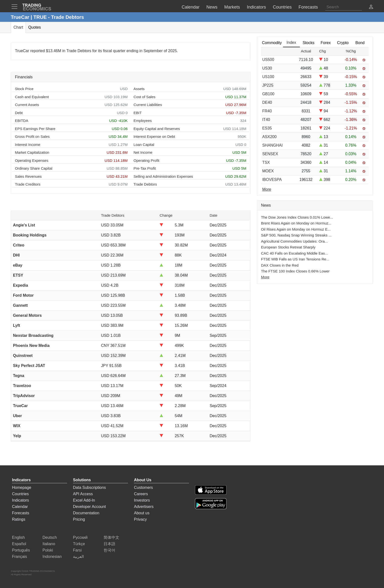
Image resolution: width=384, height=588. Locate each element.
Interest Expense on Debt (154, 136)
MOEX (268, 171)
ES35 (267, 128)
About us (142, 513)
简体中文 (111, 537)
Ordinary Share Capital (34, 168)
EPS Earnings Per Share (35, 129)
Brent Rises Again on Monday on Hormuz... (296, 223)
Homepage (22, 488)
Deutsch (50, 537)
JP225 (268, 85)
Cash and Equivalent (32, 97)
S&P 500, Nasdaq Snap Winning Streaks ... (296, 235)
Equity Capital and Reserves (157, 129)
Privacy (140, 519)
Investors (142, 500)
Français (19, 557)
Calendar (20, 507)
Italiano (49, 544)
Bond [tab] (360, 43)
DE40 (267, 102)
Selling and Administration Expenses (163, 176)
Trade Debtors (145, 184)
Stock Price (24, 89)
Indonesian (52, 557)
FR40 (267, 111)
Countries (20, 494)
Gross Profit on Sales (32, 136)
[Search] (344, 7)
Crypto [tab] (343, 43)
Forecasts (21, 513)
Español (19, 544)
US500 (268, 60)
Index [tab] (291, 42)
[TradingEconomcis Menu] (16, 7)
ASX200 (270, 137)
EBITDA (22, 121)
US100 (268, 77)
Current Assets (27, 105)
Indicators (20, 500)
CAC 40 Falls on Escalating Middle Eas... (294, 253)
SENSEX (270, 154)
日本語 (109, 544)
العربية (78, 557)
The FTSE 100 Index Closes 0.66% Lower (295, 271)
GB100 (268, 94)
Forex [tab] (326, 43)
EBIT (138, 113)
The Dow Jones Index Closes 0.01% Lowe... (297, 217)
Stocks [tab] (309, 43)
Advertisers (144, 507)
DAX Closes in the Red (280, 265)
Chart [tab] (18, 27)
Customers (143, 488)
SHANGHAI (273, 145)
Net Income (143, 152)
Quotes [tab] (35, 27)
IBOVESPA (272, 180)
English (18, 537)
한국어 (109, 550)
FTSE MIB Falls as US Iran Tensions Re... (295, 259)
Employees (143, 121)
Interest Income (28, 145)
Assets (139, 89)
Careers (141, 494)
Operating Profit (146, 160)
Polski (48, 550)
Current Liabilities (148, 105)
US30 (267, 68)
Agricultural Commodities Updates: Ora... (294, 241)
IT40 (266, 120)
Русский (80, 537)
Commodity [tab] (272, 43)
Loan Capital (144, 145)
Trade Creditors (28, 184)
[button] (371, 7)
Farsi (77, 550)
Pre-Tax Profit (145, 168)
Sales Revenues (28, 176)
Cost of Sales (144, 97)
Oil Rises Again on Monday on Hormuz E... (296, 229)
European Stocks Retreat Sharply (288, 247)
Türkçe (79, 544)
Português (21, 550)
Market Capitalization (32, 152)
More (265, 277)
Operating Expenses (32, 160)
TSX (266, 162)
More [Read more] (267, 189)
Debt (19, 113)
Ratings (19, 519)
